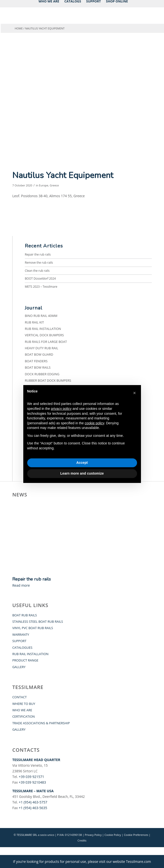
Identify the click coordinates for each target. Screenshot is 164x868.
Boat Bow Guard (39, 354)
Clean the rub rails (37, 271)
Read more (21, 585)
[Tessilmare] (68, 17)
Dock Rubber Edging (42, 374)
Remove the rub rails (39, 262)
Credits (82, 840)
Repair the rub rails (38, 254)
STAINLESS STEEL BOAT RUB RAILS (38, 622)
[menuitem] (49, 1)
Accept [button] (82, 463)
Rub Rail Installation (43, 329)
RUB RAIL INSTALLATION (30, 654)
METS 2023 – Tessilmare (41, 286)
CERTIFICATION (24, 716)
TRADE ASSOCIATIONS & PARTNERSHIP (41, 723)
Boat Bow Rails (38, 367)
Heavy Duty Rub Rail (41, 348)
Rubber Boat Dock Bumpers (48, 380)
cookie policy (95, 423)
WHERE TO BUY (24, 704)
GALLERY (19, 667)
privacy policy (61, 409)
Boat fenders (36, 361)
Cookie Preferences (136, 835)
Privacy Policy (93, 835)
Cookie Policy (113, 835)
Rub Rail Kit (34, 322)
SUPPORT (19, 641)
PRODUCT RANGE (25, 660)
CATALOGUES (22, 648)
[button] (135, 393)
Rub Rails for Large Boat (46, 342)
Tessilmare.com (139, 862)
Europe (44, 185)
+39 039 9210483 (32, 782)
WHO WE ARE (22, 710)
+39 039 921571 (32, 777)
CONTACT (19, 697)
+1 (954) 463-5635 (33, 808)
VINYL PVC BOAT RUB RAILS (33, 628)
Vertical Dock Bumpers (44, 335)
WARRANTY (21, 635)
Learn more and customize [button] (82, 473)
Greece (54, 185)
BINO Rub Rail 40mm (41, 316)
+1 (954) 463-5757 (33, 802)
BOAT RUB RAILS (25, 615)
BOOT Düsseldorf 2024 (40, 278)
